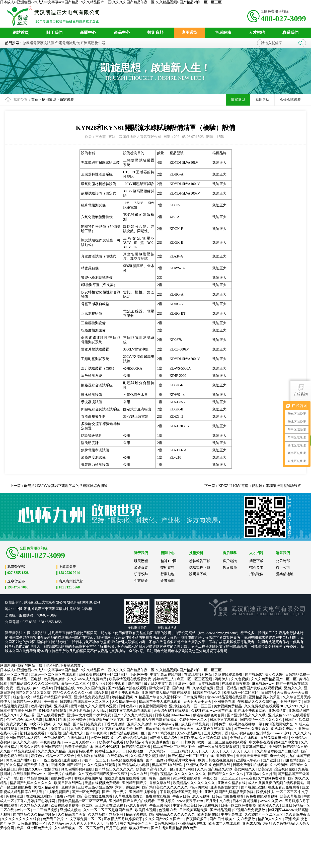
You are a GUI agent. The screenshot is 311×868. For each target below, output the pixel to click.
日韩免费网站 (194, 697)
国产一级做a (156, 760)
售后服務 (230, 568)
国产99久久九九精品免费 (133, 715)
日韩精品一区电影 (28, 702)
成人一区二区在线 (15, 675)
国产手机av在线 (148, 729)
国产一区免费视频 (86, 792)
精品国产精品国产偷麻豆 (53, 697)
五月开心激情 (117, 828)
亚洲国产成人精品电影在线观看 (167, 693)
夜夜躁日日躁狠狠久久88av (21, 769)
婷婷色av (37, 756)
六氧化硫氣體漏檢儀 (97, 217)
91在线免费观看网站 (251, 711)
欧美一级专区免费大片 (35, 828)
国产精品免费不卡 (137, 747)
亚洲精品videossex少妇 (274, 733)
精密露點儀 (90, 268)
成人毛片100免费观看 (109, 684)
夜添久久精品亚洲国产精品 (42, 747)
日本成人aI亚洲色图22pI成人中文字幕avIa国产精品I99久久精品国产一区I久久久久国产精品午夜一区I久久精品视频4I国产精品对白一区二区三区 (111, 2)
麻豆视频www (263, 684)
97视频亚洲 (15, 796)
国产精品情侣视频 (35, 778)
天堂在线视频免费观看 (103, 783)
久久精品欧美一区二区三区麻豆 (79, 828)
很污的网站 (200, 787)
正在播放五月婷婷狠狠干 (124, 819)
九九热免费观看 (83, 729)
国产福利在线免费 (88, 724)
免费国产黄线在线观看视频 (261, 688)
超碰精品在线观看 (53, 711)
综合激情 (102, 693)
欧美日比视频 (146, 810)
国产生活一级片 (115, 792)
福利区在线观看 (33, 733)
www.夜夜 (248, 778)
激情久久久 (293, 688)
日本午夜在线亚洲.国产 (18, 711)
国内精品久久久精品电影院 (35, 814)
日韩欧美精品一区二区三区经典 (83, 801)
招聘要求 (256, 568)
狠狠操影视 (265, 792)
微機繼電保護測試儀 (38, 43)
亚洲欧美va (225, 756)
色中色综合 (15, 720)
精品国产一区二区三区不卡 (174, 747)
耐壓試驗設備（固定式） (100, 193)
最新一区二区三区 (76, 684)
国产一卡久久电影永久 (252, 729)
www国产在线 (221, 711)
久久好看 (269, 774)
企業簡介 (141, 581)
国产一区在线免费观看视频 (219, 747)
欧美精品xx (135, 742)
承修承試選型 (290, 100)
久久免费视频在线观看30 (264, 706)
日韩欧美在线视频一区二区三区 (104, 675)
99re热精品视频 (135, 738)
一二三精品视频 (46, 810)
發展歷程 (141, 561)
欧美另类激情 (55, 679)
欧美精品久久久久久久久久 (194, 783)
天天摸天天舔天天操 (178, 729)
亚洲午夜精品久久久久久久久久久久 (178, 774)
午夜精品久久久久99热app (258, 702)
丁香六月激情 (115, 724)
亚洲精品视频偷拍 (144, 792)
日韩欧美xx (128, 706)
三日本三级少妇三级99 (96, 787)
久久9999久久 (296, 706)
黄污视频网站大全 (279, 724)
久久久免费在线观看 (100, 765)
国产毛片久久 (73, 733)
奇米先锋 (277, 756)
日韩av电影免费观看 (228, 796)
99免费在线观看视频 (262, 796)
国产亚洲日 (272, 760)
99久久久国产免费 (92, 688)
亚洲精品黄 (278, 711)
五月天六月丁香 (216, 733)
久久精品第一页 (124, 702)
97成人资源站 (137, 805)
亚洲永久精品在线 (232, 783)
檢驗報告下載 (200, 561)
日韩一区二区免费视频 (239, 805)
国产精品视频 (221, 810)
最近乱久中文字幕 (159, 684)
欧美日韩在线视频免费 (216, 760)
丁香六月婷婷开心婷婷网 (36, 801)
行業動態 (168, 574)
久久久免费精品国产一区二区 (274, 679)
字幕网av (253, 774)
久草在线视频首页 (129, 796)
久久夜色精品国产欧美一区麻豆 (103, 774)
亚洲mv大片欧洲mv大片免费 (89, 715)
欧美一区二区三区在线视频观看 (222, 742)
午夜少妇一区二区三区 (221, 778)
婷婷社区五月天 (108, 751)
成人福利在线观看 (91, 756)
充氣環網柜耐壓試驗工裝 (100, 163)
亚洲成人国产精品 (257, 823)
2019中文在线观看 (187, 778)
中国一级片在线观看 (60, 774)
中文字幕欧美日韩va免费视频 (196, 805)
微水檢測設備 (92, 395)
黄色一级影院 (160, 778)
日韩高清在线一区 (32, 823)
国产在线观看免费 (51, 715)
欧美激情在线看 (112, 742)
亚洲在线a (72, 760)
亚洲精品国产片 (135, 783)
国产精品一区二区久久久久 (262, 720)
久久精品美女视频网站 (148, 756)
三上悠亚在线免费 (110, 805)
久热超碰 (28, 715)
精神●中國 (169, 561)
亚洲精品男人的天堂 (265, 697)
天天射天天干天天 (198, 702)
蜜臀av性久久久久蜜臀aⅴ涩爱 (94, 706)
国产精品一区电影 (28, 679)
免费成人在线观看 (244, 738)
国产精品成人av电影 (134, 765)
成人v (252, 783)
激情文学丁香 (160, 688)
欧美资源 (265, 769)
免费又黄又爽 (17, 724)
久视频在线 (200, 711)
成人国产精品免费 (196, 724)
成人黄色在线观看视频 (214, 729)
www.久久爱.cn (271, 801)
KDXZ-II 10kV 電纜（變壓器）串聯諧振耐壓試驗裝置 (260, 486)
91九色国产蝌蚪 (19, 760)
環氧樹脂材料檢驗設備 (99, 184)
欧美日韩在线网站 (69, 783)
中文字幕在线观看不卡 (116, 729)
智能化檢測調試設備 (97, 278)
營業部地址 (285, 574)
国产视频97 (254, 675)
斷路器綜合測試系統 (97, 385)
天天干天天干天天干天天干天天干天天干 (223, 751)
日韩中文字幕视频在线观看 (130, 711)
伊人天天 (97, 823)
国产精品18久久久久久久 (115, 769)
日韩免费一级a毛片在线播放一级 (238, 724)
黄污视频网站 (165, 823)
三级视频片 (167, 801)
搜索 (301, 43)
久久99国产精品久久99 (215, 769)
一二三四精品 (178, 751)
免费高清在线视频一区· (128, 733)
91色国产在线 (220, 765)
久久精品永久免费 (35, 805)
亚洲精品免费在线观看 (92, 697)
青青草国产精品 (255, 747)
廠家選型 (67, 100)
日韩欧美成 (189, 738)
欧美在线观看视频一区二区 (72, 805)
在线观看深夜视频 (236, 684)
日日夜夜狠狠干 (135, 751)
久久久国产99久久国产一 (165, 819)
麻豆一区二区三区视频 (195, 679)
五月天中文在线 (218, 801)
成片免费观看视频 (125, 693)
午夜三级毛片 (160, 805)
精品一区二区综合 (60, 756)
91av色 (116, 738)
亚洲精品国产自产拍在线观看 (132, 801)
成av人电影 (34, 720)
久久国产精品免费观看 (18, 751)
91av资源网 (280, 765)
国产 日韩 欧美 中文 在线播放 (233, 819)
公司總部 (283, 561)
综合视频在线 (285, 769)
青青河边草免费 (158, 742)
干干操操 (51, 702)
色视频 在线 (168, 810)
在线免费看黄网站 (275, 738)
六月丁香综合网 (128, 787)
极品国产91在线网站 (168, 765)
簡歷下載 (256, 561)
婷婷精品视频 (123, 697)
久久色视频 (240, 679)
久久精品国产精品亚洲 (106, 814)
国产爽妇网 (182, 688)
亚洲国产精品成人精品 (24, 738)
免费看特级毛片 (81, 751)
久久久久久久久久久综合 (21, 819)
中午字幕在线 (232, 814)
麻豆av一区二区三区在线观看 (54, 675)
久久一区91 (168, 769)
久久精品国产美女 (72, 814)
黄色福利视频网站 (153, 706)
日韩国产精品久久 (207, 693)
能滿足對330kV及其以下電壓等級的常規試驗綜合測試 (66, 486)
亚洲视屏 (62, 706)
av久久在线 (139, 774)
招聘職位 (256, 574)
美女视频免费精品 (228, 706)
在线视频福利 (78, 738)
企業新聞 (168, 581)
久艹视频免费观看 (272, 778)
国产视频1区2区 (254, 787)
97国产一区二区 (94, 760)
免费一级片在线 (19, 688)
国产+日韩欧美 (184, 742)
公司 (63, 602)
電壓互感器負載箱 (95, 304)
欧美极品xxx (139, 828)
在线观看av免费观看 (284, 787)
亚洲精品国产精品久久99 (289, 747)
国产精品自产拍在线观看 (128, 688)
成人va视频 (201, 796)
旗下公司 (283, 568)
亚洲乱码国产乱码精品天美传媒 (229, 792)
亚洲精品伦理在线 (192, 823)
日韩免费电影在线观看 (251, 765)
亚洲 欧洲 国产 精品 (66, 765)
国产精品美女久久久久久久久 (166, 787)
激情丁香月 (60, 729)
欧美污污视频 (42, 706)
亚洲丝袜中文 (291, 702)
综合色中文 (22, 697)
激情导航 (52, 769)
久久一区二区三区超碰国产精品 (108, 810)
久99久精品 (62, 724)
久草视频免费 (203, 688)
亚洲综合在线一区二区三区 (191, 706)
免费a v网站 (66, 796)
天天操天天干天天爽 (252, 756)
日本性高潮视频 (245, 801)
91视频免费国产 (57, 792)
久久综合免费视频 (214, 738)
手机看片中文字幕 (182, 760)
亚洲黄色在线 (225, 702)
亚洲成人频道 (71, 810)
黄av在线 (133, 720)
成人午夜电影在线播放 (160, 720)
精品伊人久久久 (270, 819)
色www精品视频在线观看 (227, 697)
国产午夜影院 (97, 733)
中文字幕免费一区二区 (84, 819)
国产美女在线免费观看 (95, 796)
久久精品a (158, 751)
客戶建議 (230, 561)
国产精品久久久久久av (226, 774)
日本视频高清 (209, 684)
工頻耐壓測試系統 (95, 359)
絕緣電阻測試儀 (93, 205)
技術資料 (168, 568)
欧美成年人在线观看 (225, 823)
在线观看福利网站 (199, 675)
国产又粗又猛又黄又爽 (34, 693)
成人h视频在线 (243, 733)
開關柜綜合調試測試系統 (100, 409)
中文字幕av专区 (167, 724)
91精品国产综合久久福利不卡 (159, 697)
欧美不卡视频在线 (79, 747)
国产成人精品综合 (164, 738)
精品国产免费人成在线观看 (160, 702)
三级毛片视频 (80, 711)
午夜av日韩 (181, 796)
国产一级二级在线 (48, 760)
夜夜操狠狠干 (197, 819)
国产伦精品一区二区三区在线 (191, 756)
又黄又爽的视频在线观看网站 (282, 783)
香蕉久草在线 (160, 783)
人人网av (100, 711)
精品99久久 (299, 765)
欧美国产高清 (147, 769)
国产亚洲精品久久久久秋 (247, 715)
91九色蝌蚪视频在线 (77, 769)
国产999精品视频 (162, 733)
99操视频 (54, 733)
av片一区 (24, 810)
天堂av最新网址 (189, 733)
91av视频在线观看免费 (127, 760)
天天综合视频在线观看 (172, 711)
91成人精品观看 (47, 787)
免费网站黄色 (55, 738)
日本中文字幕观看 (224, 720)
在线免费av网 (118, 756)
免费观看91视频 (158, 796)
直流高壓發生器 (93, 43)
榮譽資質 (141, 568)
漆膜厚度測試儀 (93, 457)
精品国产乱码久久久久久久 (31, 783)
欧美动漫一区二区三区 (242, 693)
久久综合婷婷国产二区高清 (278, 751)
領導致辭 (141, 574)
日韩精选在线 (65, 688)
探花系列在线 (56, 720)
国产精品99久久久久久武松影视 (35, 684)
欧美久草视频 (291, 796)
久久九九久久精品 (52, 751)
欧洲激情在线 (208, 814)
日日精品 (268, 693)
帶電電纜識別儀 (67, 43)
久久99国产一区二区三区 (264, 814)
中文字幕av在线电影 (166, 675)
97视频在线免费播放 (250, 810)
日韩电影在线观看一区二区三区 (85, 702)
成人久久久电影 (26, 742)
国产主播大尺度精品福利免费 (174, 828)
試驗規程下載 (200, 568)
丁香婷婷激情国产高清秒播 (181, 792)
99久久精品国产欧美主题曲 (28, 765)
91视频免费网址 (284, 729)
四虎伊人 (222, 679)
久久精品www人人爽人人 (68, 823)
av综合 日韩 (100, 738)
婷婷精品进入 (164, 679)
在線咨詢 (301, 389)
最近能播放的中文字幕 (107, 720)
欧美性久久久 (269, 805)
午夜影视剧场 (51, 742)
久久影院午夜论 (298, 814)
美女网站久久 (245, 769)
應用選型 (49, 100)
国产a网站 (187, 769)
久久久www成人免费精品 (87, 679)
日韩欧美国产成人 (35, 729)
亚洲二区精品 (227, 688)
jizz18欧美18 (43, 688)
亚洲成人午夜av (248, 760)
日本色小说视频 (108, 747)
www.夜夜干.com (191, 801)
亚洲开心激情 (186, 684)
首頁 (35, 100)
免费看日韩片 (54, 819)
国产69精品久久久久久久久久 (173, 814)
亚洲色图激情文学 (225, 787)
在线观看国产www (28, 774)
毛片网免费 (139, 675)
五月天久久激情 (140, 724)
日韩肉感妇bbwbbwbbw (173, 715)
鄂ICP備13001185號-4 (84, 602)
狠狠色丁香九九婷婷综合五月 (129, 823)
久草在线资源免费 (229, 675)
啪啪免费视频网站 (89, 778)
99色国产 (135, 684)
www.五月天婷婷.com (80, 742)
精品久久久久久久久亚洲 (73, 693)
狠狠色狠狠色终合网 (209, 715)
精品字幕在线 (137, 814)
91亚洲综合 (78, 720)
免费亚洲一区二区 (194, 720)
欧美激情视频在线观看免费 (130, 679)
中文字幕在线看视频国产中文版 (274, 742)
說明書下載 (198, 574)
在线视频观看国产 (41, 796)
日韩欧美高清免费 (194, 810)
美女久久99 (274, 675)
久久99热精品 (283, 823)
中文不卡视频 (41, 724)
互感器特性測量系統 (97, 174)
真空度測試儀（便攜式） (100, 256)
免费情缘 (69, 787)
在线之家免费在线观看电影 (126, 778)
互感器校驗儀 (92, 314)
